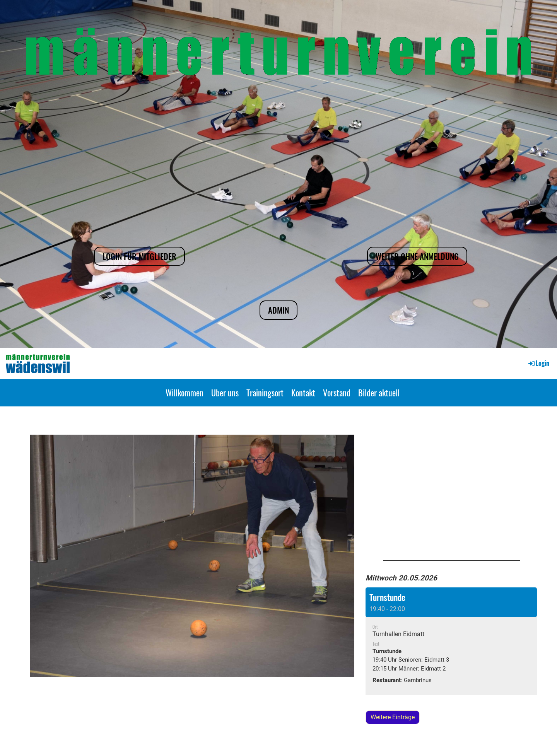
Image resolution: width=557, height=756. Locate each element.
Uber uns (225, 393)
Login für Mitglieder (139, 256)
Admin (278, 310)
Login (538, 363)
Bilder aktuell (379, 393)
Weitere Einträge (393, 717)
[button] (451, 641)
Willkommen (185, 393)
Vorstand (337, 393)
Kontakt (303, 393)
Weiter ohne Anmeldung (417, 256)
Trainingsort (265, 393)
